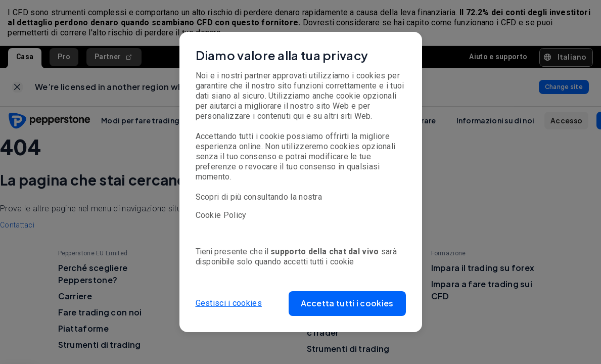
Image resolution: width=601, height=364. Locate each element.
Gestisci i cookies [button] (229, 303)
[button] (347, 304)
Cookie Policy (221, 215)
